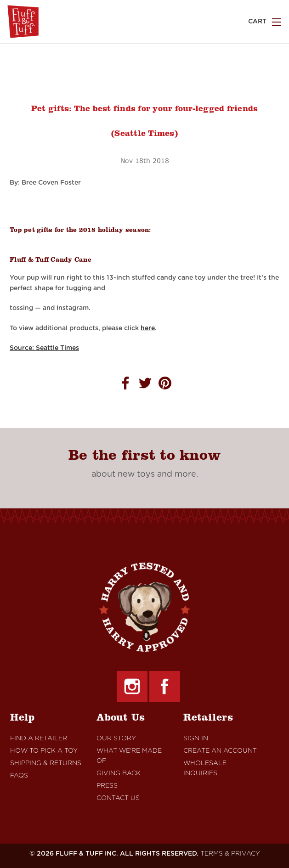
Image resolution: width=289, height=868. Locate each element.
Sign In (196, 738)
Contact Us (118, 798)
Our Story (116, 738)
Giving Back (119, 773)
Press (107, 786)
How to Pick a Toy (44, 751)
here (148, 328)
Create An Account (220, 751)
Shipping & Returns (46, 763)
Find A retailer (39, 738)
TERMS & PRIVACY (230, 854)
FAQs (19, 776)
